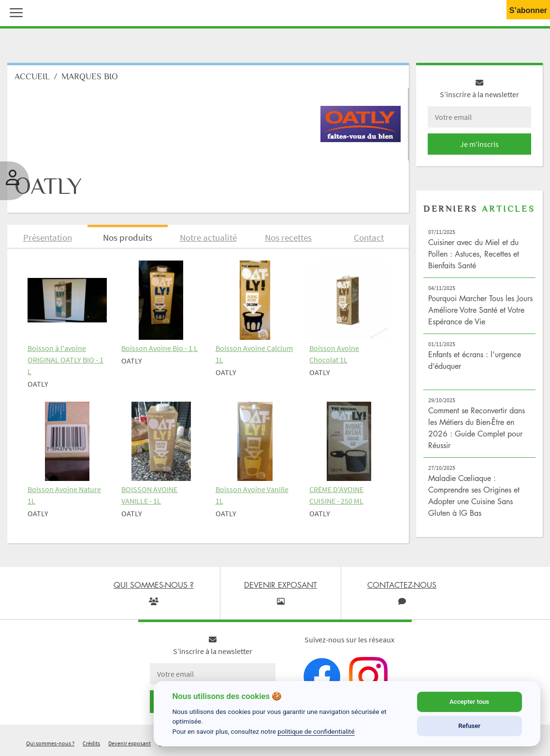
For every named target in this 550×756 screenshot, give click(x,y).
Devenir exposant (130, 743)
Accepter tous (469, 702)
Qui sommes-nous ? (50, 743)
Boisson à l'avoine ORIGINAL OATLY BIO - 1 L (65, 360)
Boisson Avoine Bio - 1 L (159, 348)
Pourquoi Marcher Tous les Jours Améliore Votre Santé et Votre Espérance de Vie (480, 310)
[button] (14, 12)
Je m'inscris (479, 144)
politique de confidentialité (316, 731)
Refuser (469, 726)
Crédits (91, 743)
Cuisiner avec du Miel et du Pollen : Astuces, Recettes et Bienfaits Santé (474, 254)
